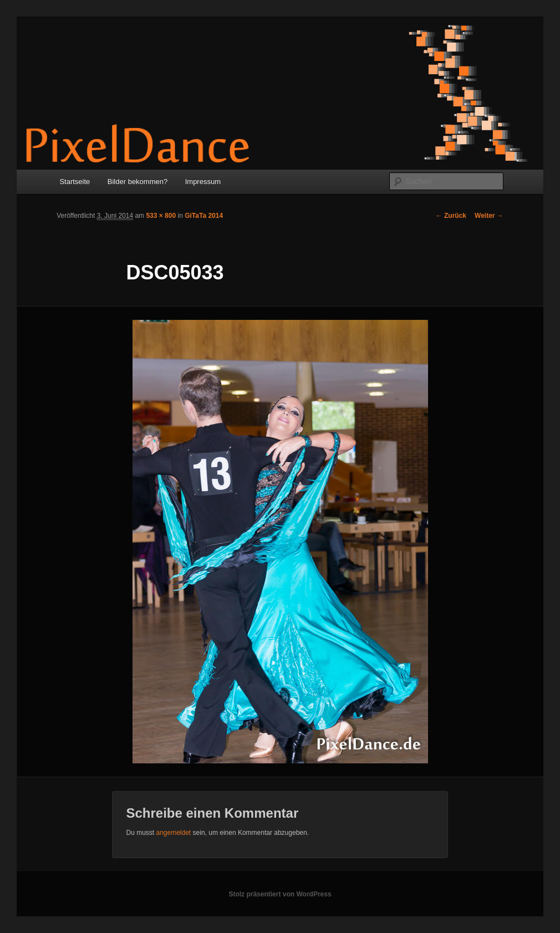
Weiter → (489, 216)
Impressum (203, 182)
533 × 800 (161, 216)
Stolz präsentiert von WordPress (280, 894)
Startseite (75, 182)
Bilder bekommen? (138, 182)
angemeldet (173, 833)
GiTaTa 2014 (204, 216)
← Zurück (451, 216)
